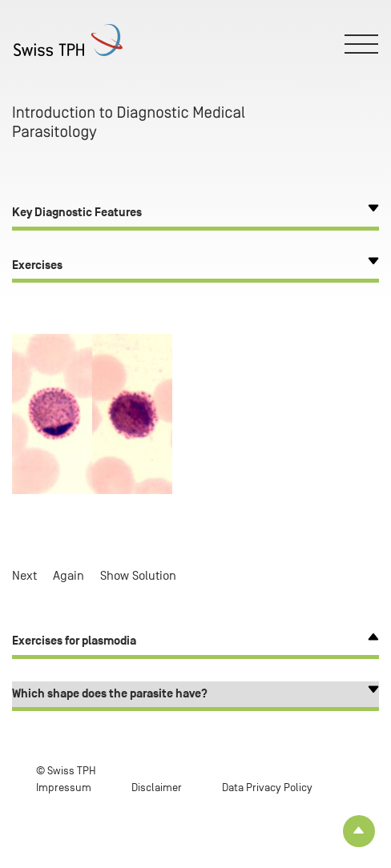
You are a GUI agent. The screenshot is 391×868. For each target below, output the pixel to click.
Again (69, 576)
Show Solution (138, 576)
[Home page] (73, 40)
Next (24, 576)
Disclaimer (157, 788)
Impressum (64, 788)
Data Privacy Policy (267, 788)
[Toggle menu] (362, 44)
